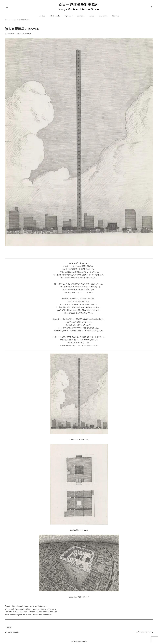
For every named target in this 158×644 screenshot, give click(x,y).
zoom (30, 34)
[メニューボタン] (7, 7)
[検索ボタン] (151, 7)
